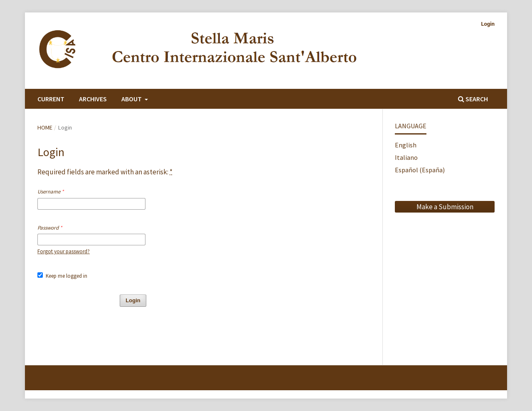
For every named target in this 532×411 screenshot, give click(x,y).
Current (51, 99)
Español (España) (420, 170)
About (132, 99)
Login (488, 24)
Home (45, 127)
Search (473, 99)
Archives (93, 99)
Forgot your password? (64, 251)
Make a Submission (445, 207)
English (406, 145)
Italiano (406, 157)
